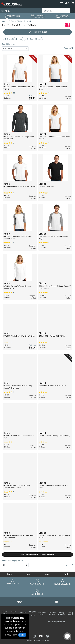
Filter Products (37, 32)
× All (39, 39)
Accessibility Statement (56, 622)
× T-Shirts (7, 39)
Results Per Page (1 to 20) (12, 561)
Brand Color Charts (14, 614)
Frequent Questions (23, 614)
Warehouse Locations (42, 614)
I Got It (22, 635)
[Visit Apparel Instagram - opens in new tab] (35, 636)
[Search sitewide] (56, 11)
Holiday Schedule (61, 614)
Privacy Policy (11, 635)
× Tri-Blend (30, 39)
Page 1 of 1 (68, 565)
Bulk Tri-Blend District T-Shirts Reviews (37, 554)
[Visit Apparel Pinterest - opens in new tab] (47, 636)
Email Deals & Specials (5, 614)
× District (18, 39)
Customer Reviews (52, 614)
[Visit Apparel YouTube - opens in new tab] (41, 636)
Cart (66, 574)
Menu (6, 11)
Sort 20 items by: (9, 44)
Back (10, 574)
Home (47, 574)
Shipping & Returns (32, 614)
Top (28, 574)
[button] (61, 2)
